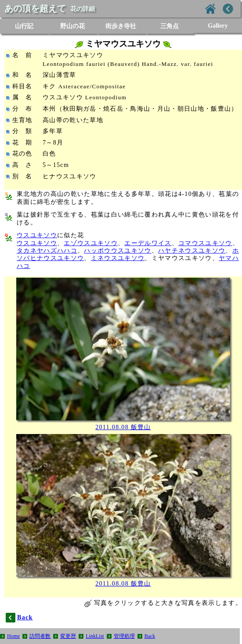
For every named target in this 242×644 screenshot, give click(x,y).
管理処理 (124, 636)
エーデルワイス (148, 243)
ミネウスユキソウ (118, 258)
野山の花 (72, 26)
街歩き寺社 (121, 26)
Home (13, 636)
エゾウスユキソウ (91, 243)
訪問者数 (40, 636)
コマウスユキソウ (205, 243)
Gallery (218, 26)
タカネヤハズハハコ (47, 251)
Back (150, 636)
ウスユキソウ (37, 235)
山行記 (24, 26)
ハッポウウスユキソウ (117, 251)
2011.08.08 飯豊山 (123, 427)
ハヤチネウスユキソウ (192, 251)
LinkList (95, 636)
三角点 (170, 26)
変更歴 (68, 636)
